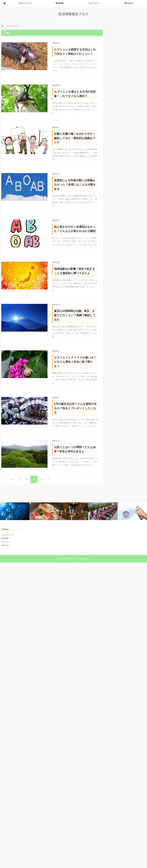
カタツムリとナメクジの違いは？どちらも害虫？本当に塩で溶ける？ (75, 362)
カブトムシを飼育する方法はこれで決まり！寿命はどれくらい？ (75, 52)
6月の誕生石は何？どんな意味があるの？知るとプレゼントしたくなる (75, 408)
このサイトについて (25, 3)
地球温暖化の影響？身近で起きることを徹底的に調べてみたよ (75, 271)
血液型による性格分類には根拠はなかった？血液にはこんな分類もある (75, 185)
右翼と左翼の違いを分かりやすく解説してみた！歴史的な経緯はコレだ (75, 138)
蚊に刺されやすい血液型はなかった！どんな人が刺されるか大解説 (75, 229)
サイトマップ (94, 3)
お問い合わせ (129, 3)
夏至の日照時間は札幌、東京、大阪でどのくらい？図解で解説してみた (75, 315)
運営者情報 (59, 3)
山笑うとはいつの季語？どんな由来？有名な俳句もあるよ (75, 449)
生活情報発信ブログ (73, 14)
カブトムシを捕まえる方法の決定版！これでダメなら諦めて (75, 94)
